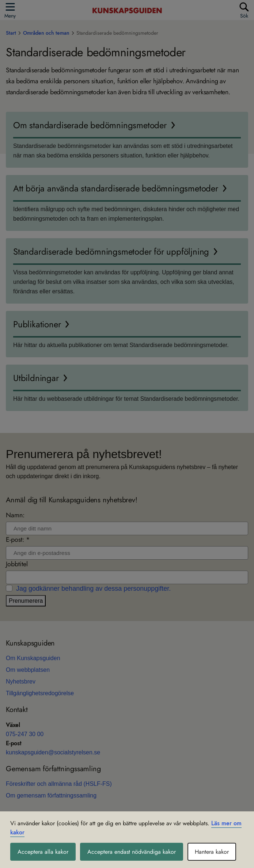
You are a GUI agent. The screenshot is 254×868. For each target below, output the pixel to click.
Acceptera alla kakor (43, 852)
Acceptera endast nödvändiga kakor (132, 852)
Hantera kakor (212, 852)
